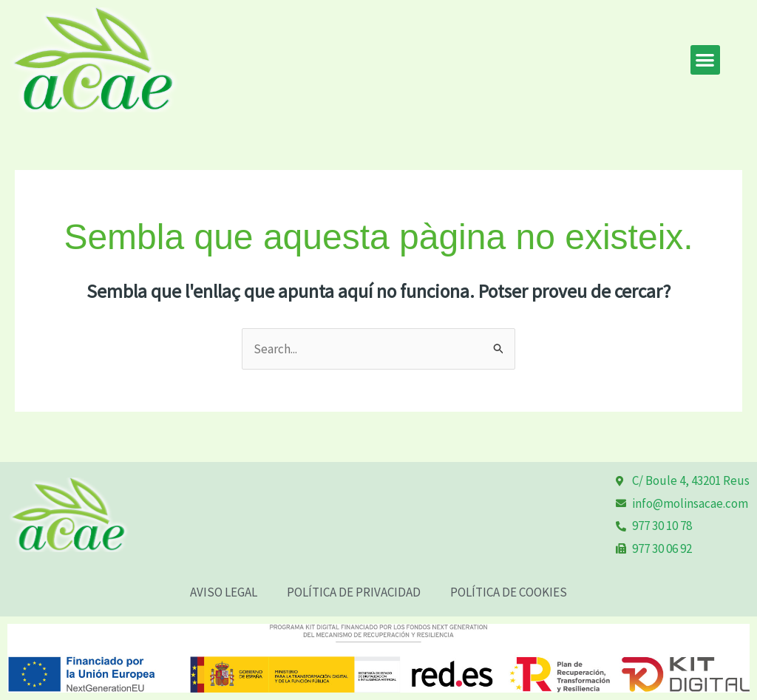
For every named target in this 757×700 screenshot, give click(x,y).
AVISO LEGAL (224, 592)
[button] (706, 60)
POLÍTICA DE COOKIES (509, 592)
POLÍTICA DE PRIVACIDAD (354, 592)
